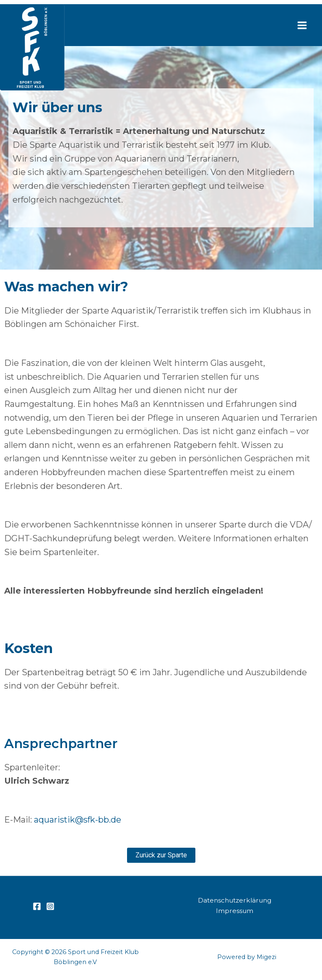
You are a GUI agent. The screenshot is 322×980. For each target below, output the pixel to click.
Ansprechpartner (64, 743)
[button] (161, 855)
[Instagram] (50, 906)
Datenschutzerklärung (235, 899)
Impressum (234, 910)
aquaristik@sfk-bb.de (78, 820)
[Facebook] (37, 906)
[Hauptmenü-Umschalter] (302, 25)
